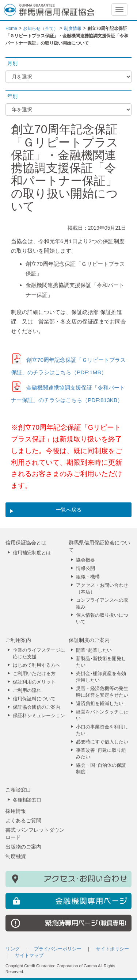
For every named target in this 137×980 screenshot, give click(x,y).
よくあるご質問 (23, 820)
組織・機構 (88, 577)
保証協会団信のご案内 (37, 707)
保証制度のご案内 (89, 640)
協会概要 (85, 560)
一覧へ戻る (69, 510)
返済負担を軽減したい (100, 704)
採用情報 (16, 811)
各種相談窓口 (27, 800)
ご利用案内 (18, 640)
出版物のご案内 (23, 847)
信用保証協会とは (26, 543)
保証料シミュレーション (39, 716)
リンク (13, 949)
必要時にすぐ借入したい (102, 742)
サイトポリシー (112, 949)
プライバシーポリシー (58, 949)
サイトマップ (29, 956)
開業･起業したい (94, 650)
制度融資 (16, 856)
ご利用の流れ (27, 690)
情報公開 (85, 569)
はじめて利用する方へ (37, 665)
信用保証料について (34, 699)
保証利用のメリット (34, 682)
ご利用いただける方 (34, 674)
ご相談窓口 (18, 790)
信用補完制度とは (32, 553)
